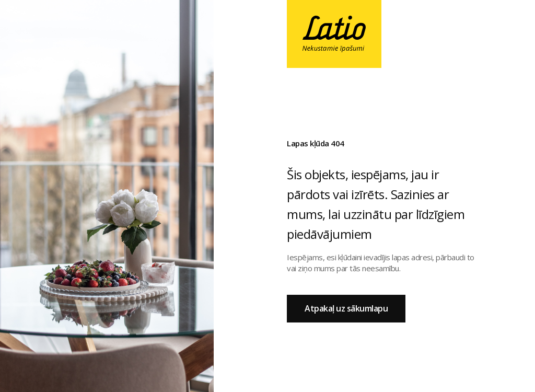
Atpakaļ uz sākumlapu (346, 308)
